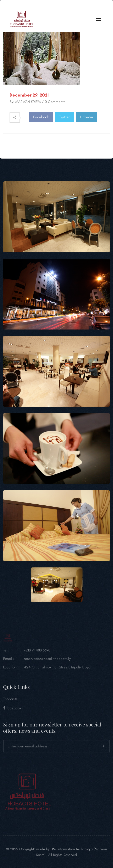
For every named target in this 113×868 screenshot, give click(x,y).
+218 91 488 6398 (37, 653)
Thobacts (10, 702)
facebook (12, 711)
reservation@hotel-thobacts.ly (47, 661)
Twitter (65, 117)
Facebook (41, 117)
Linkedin (87, 117)
